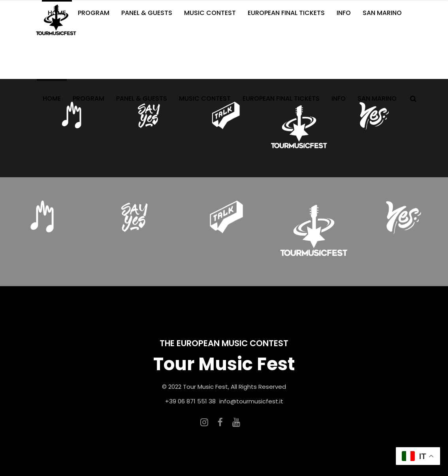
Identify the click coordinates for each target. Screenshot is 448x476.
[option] (299, 128)
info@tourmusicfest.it (251, 401)
